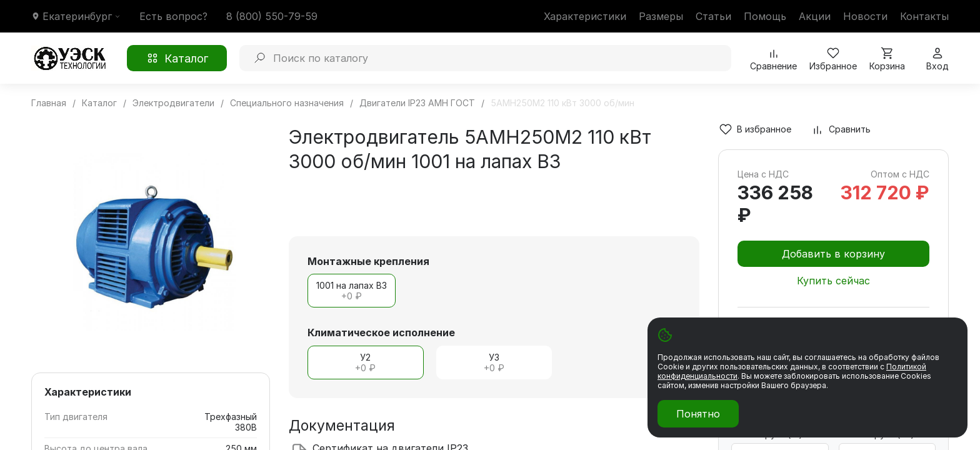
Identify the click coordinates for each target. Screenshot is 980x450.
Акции (815, 16)
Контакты (924, 16)
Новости (865, 16)
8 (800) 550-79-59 (272, 16)
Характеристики (585, 16)
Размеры (661, 16)
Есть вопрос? (173, 16)
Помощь (765, 16)
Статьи (713, 16)
